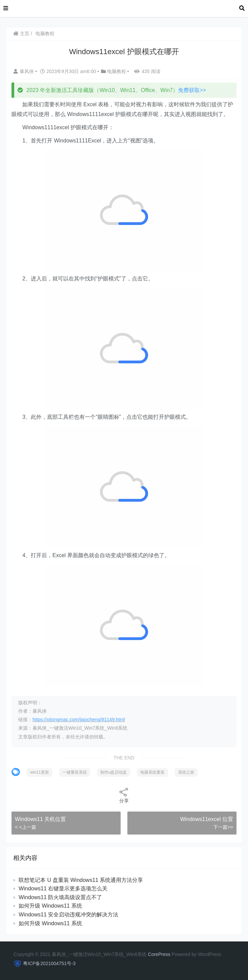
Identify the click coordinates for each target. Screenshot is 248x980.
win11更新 (39, 772)
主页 (21, 33)
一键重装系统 (75, 772)
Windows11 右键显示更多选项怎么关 (63, 888)
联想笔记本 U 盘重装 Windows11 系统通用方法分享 (81, 880)
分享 (124, 795)
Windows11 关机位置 (40, 819)
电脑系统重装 (152, 772)
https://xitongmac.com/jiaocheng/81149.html (79, 720)
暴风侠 (24, 71)
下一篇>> (223, 827)
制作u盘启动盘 (114, 772)
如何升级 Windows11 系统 (50, 906)
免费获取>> (192, 90)
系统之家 (186, 772)
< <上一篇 (25, 827)
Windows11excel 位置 (207, 819)
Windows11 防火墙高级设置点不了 (60, 897)
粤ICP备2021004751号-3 (49, 963)
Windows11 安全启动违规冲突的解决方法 (68, 915)
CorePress (159, 954)
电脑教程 (45, 33)
